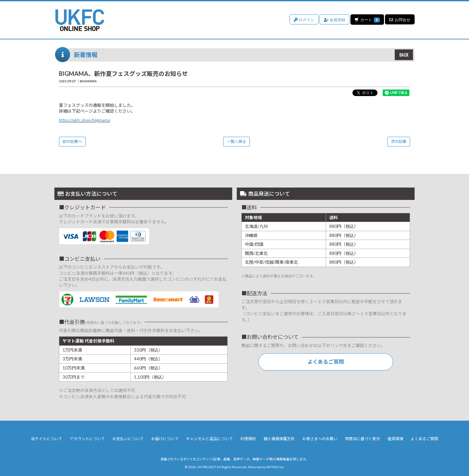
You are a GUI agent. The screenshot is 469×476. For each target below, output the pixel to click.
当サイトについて (47, 439)
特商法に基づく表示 (362, 439)
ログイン (304, 19)
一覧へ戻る (236, 141)
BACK (404, 55)
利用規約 (248, 439)
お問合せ (400, 19)
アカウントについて (87, 439)
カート (367, 19)
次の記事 (399, 141)
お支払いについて (128, 439)
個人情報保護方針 (279, 439)
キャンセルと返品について (209, 439)
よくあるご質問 (326, 362)
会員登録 (334, 19)
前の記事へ (72, 141)
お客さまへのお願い (320, 439)
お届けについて (165, 439)
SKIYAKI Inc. (275, 467)
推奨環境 (395, 439)
